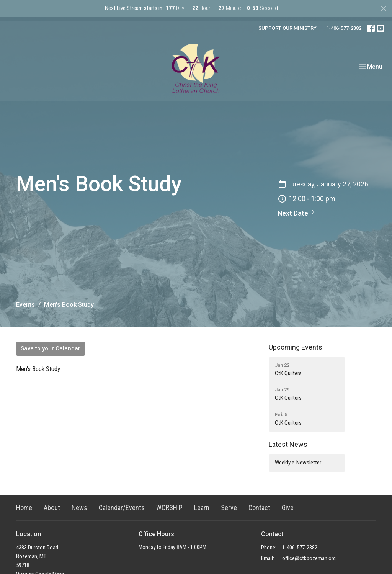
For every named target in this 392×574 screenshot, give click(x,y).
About (52, 508)
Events (25, 305)
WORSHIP (169, 508)
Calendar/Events (122, 508)
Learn (202, 508)
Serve (229, 508)
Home (24, 508)
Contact (259, 508)
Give (288, 508)
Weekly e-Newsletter (298, 463)
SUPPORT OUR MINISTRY (287, 28)
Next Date (297, 213)
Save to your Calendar (51, 348)
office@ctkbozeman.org (309, 558)
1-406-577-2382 (344, 28)
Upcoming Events (296, 347)
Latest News (288, 444)
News (79, 508)
